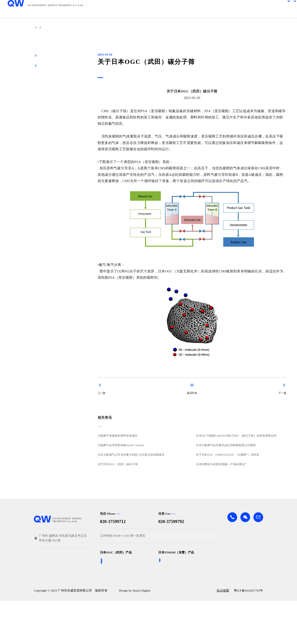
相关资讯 (50, 27)
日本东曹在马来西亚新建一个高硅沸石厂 (223, 464)
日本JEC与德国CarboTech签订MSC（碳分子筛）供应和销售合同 (238, 436)
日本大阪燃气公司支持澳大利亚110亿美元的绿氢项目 (131, 455)
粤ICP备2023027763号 (248, 634)
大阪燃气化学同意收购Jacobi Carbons (121, 445)
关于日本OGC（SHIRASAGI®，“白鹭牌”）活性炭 (229, 455)
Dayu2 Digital (142, 634)
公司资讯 (67, 27)
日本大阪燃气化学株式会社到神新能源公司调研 (227, 445)
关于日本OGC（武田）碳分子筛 (118, 464)
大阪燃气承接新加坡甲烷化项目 (118, 436)
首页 (37, 27)
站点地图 (222, 635)
